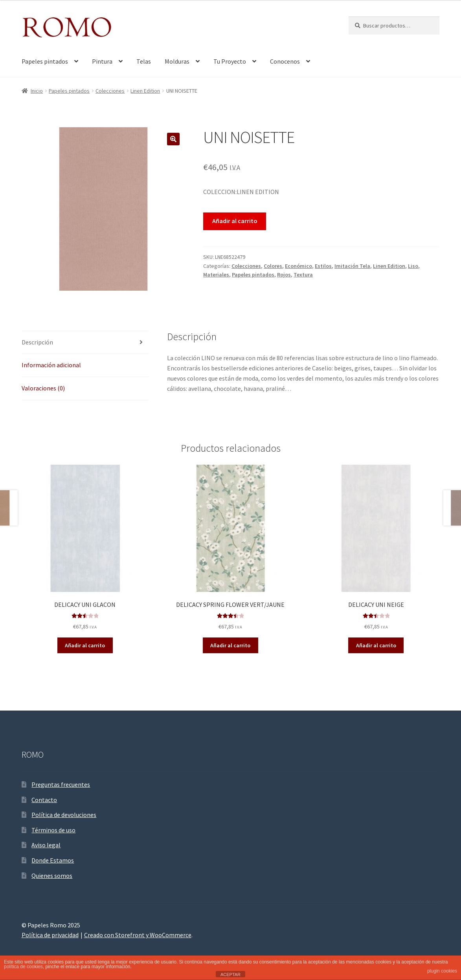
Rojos (284, 275)
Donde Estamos (53, 860)
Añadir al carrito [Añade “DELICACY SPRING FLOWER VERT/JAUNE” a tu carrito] (230, 645)
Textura (303, 275)
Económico (298, 266)
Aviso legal (46, 845)
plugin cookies (442, 971)
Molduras (177, 61)
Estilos (323, 266)
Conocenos (285, 61)
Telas (144, 61)
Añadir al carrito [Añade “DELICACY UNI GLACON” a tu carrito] (85, 645)
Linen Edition (145, 91)
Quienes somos (52, 876)
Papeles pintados (45, 61)
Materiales (216, 275)
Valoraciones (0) (43, 388)
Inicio (37, 91)
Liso (413, 266)
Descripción (37, 342)
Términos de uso (53, 830)
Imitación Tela (352, 266)
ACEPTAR (231, 975)
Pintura (102, 61)
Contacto (44, 800)
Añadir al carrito (235, 221)
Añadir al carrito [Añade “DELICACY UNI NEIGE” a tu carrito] (376, 645)
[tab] (85, 343)
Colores (273, 266)
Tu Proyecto (230, 61)
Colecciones (110, 91)
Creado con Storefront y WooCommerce (138, 935)
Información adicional (51, 365)
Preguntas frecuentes (61, 784)
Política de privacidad (50, 935)
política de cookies (23, 967)
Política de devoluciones (64, 815)
